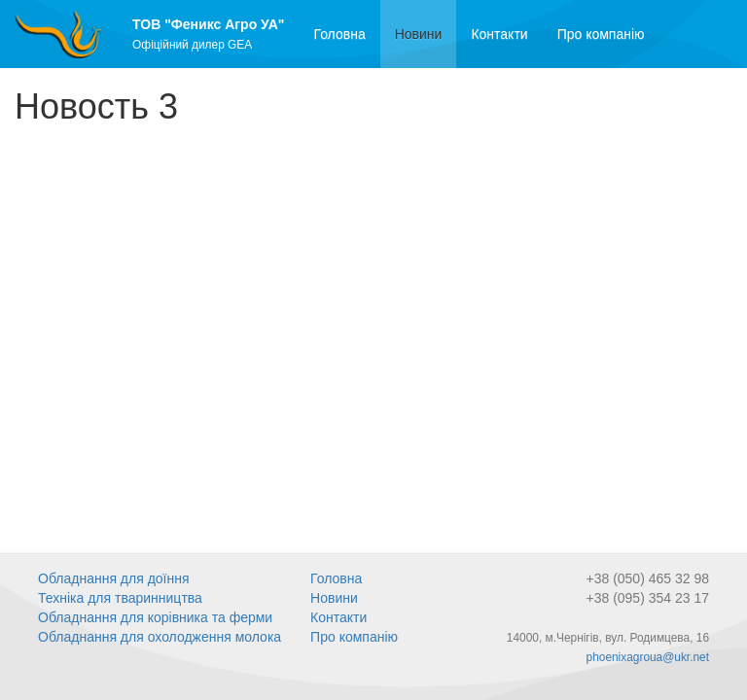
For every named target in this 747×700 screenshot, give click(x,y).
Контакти (499, 34)
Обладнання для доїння (114, 578)
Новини (426, 33)
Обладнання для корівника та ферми (155, 617)
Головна (339, 34)
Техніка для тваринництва (120, 598)
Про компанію (601, 34)
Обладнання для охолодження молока (160, 637)
